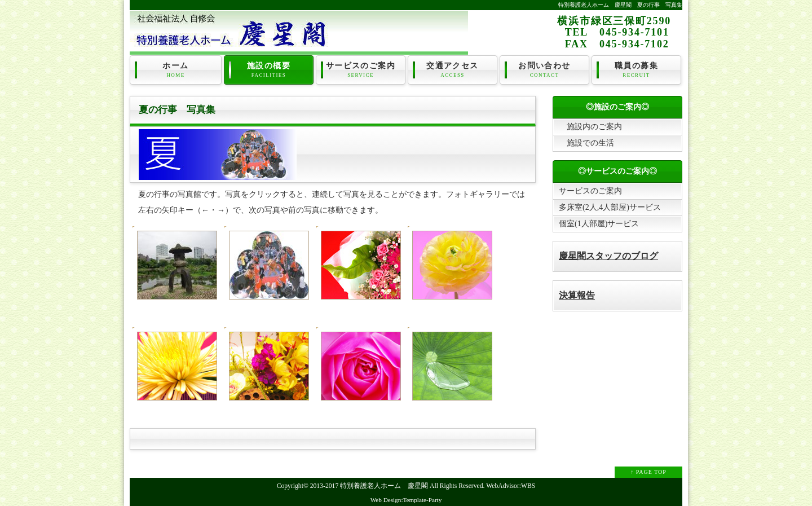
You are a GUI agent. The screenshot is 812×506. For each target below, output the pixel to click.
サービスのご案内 (361, 70)
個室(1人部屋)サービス (599, 224)
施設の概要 (269, 70)
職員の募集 (636, 70)
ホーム (176, 70)
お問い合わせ (544, 70)
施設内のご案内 (590, 127)
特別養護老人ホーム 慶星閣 (384, 486)
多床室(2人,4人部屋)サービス (610, 207)
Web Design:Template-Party (406, 500)
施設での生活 (586, 143)
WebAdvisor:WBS (511, 486)
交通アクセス (453, 70)
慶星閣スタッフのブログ (608, 256)
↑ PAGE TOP (648, 472)
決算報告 (577, 295)
